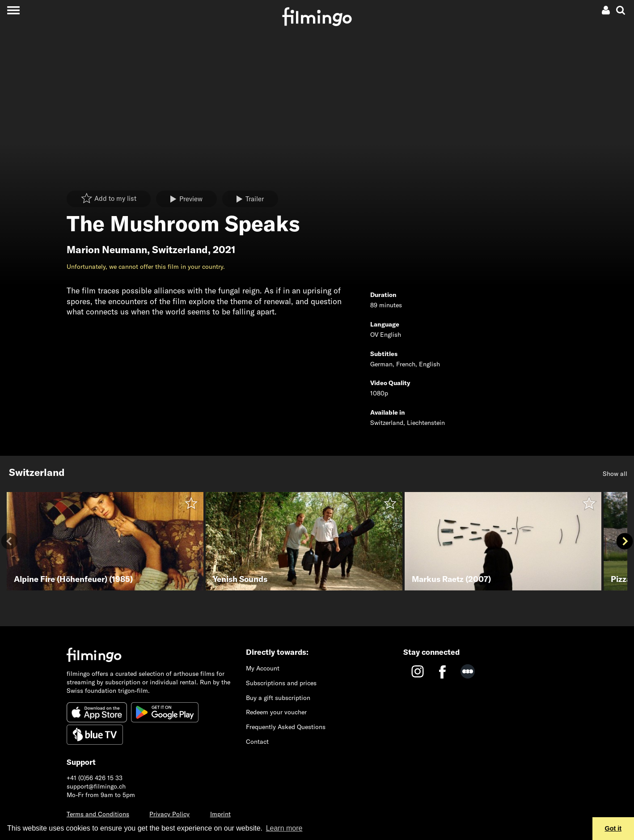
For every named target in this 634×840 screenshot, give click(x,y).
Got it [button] (613, 828)
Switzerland (180, 250)
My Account (263, 668)
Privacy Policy (169, 814)
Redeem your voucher (276, 712)
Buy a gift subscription (278, 698)
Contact (257, 742)
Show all (615, 474)
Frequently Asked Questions (286, 727)
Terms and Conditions (98, 814)
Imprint (220, 814)
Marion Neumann (107, 250)
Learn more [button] (284, 828)
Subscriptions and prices (281, 683)
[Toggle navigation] (13, 10)
